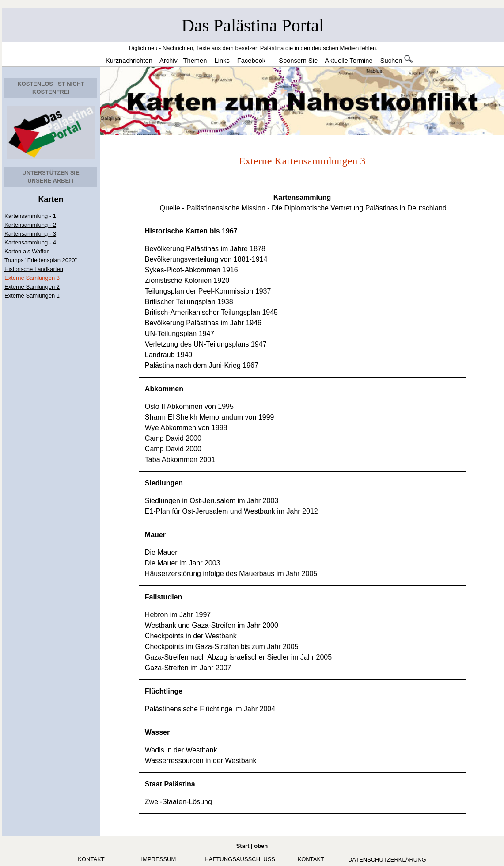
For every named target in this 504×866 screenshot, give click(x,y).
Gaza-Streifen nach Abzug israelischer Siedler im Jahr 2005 (238, 657)
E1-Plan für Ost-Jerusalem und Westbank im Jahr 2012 (231, 511)
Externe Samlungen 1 (32, 296)
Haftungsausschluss (240, 859)
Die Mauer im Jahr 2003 (183, 563)
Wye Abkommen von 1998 (186, 428)
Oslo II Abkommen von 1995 (189, 406)
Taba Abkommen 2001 (180, 460)
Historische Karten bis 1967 (191, 231)
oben (261, 846)
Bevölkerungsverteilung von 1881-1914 (206, 259)
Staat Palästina (170, 784)
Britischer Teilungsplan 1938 (189, 302)
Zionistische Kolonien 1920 (187, 280)
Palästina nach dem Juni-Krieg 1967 (202, 365)
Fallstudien (163, 597)
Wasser (157, 732)
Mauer (155, 535)
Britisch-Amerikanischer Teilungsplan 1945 (211, 312)
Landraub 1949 (169, 355)
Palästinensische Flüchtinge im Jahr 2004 (210, 709)
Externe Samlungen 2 (32, 287)
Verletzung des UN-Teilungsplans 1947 (206, 344)
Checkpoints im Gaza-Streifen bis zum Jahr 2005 (222, 647)
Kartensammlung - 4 (30, 242)
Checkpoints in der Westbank (191, 636)
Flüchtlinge (164, 691)
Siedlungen (164, 483)
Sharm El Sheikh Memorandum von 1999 (210, 417)
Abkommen (164, 389)
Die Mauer (161, 552)
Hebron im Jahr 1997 (178, 615)
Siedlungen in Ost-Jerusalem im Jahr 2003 (212, 501)
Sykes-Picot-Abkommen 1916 (191, 270)
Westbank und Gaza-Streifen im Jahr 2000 (212, 625)
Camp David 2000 (173, 438)
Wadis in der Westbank (181, 750)
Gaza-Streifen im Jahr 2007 (188, 668)
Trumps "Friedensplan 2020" (41, 260)
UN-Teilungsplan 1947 (180, 334)
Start (243, 846)
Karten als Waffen (27, 251)
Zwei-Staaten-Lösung (178, 802)
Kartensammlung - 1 (30, 216)
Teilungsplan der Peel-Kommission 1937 (208, 291)
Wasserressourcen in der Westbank (201, 761)
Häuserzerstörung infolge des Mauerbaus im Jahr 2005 (231, 574)
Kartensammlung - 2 (30, 225)
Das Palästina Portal (253, 25)
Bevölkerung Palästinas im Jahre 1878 (205, 249)
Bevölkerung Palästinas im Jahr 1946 (203, 323)
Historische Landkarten (34, 269)
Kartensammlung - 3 (30, 234)
